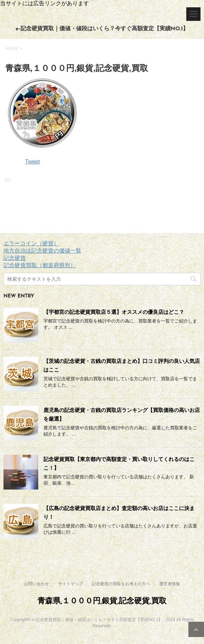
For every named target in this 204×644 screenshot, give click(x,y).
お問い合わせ (36, 584)
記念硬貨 (15, 258)
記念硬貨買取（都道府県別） (40, 265)
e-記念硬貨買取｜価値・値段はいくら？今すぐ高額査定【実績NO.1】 (102, 29)
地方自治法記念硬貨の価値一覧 (42, 251)
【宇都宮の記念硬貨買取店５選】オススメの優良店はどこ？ (114, 312)
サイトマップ (71, 584)
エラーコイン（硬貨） (31, 243)
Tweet (32, 162)
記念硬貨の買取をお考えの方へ (121, 584)
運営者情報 (170, 584)
